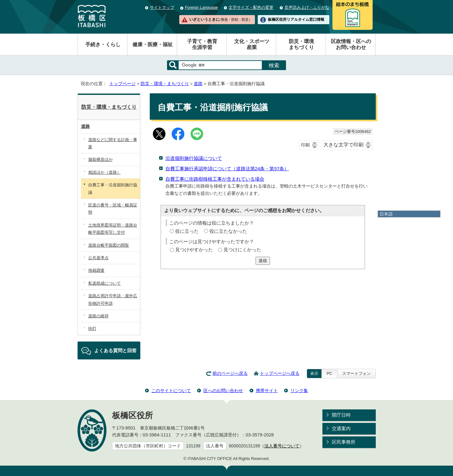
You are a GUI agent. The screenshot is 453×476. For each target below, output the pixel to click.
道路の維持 (98, 316)
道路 (198, 84)
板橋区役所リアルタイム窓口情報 (296, 19)
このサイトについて (171, 391)
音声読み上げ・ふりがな (307, 7)
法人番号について (282, 446)
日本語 (386, 214)
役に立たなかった (228, 231)
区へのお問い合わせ (223, 391)
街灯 (92, 328)
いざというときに (221, 19)
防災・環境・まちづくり (165, 84)
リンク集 (299, 391)
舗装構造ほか (100, 159)
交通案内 (341, 428)
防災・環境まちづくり (301, 44)
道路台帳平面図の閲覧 (109, 245)
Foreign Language (201, 7)
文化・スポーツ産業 (252, 44)
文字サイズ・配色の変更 (251, 7)
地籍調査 (96, 270)
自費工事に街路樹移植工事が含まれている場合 (215, 179)
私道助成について (105, 283)
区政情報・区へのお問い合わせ (351, 44)
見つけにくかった (242, 250)
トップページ (122, 84)
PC (329, 373)
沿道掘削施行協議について (194, 158)
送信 (263, 261)
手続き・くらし (103, 44)
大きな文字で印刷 (343, 145)
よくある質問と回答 (115, 350)
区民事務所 (344, 442)
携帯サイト (267, 391)
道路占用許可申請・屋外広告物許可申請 (113, 299)
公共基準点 (98, 258)
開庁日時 (341, 415)
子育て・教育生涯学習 (202, 44)
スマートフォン (356, 373)
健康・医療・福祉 (153, 44)
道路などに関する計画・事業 (113, 143)
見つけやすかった (194, 250)
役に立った (187, 231)
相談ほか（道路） (105, 172)
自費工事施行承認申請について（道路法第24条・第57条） (227, 169)
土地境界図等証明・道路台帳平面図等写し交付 (113, 229)
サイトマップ (162, 7)
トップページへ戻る (280, 373)
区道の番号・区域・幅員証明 (113, 209)
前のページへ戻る (230, 373)
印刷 (305, 145)
